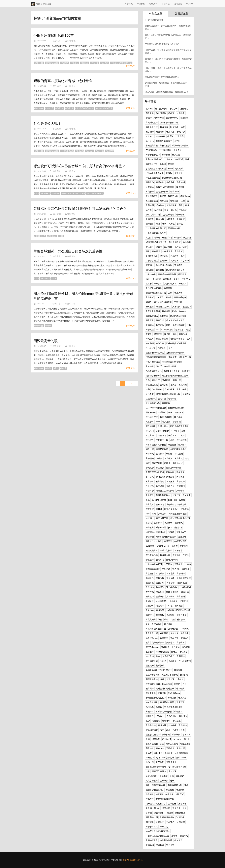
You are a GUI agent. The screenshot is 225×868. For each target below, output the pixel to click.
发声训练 (164, 256)
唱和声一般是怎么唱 (169, 196)
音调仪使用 (171, 762)
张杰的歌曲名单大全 (155, 173)
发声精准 (174, 261)
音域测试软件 (152, 123)
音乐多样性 (151, 725)
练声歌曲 (150, 527)
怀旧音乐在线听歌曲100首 (54, 35)
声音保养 (185, 633)
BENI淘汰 (150, 546)
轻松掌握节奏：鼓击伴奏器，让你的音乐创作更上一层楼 (168, 85)
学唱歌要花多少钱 (178, 449)
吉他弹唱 (186, 647)
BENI (170, 169)
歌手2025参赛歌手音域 (156, 767)
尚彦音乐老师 (168, 215)
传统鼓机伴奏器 (177, 339)
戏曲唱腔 (166, 380)
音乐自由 (177, 422)
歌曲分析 (160, 615)
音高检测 (150, 205)
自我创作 (150, 192)
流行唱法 (184, 109)
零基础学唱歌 (152, 730)
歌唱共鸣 (184, 836)
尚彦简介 (185, 261)
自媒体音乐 (167, 251)
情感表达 (180, 472)
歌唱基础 (150, 845)
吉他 (187, 458)
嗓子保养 (180, 215)
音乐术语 (184, 652)
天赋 (188, 330)
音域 (37, 236)
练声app (56, 193)
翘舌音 (174, 836)
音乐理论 (180, 776)
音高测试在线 (152, 385)
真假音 (149, 334)
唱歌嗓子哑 (178, 463)
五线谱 (171, 532)
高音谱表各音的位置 (167, 274)
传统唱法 (150, 518)
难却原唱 (164, 633)
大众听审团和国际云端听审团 (159, 238)
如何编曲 (179, 606)
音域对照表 (165, 555)
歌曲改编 (160, 325)
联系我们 (190, 4)
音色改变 (160, 748)
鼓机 (148, 500)
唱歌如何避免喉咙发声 (166, 537)
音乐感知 (150, 587)
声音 (189, 325)
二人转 (182, 435)
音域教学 (150, 468)
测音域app (39, 63)
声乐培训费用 (185, 661)
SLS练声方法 (167, 330)
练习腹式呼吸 (161, 109)
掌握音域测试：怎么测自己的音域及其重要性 (68, 251)
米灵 (185, 808)
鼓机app (149, 136)
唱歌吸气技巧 (185, 357)
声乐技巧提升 (168, 656)
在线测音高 (151, 399)
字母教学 (185, 509)
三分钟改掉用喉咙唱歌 (156, 408)
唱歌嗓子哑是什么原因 (156, 164)
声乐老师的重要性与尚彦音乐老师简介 (162, 77)
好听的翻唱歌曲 (163, 495)
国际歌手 (150, 224)
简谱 (158, 224)
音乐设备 (181, 481)
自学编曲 (172, 725)
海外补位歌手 (166, 840)
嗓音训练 (172, 399)
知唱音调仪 (181, 758)
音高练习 (160, 560)
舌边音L (176, 569)
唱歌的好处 (151, 412)
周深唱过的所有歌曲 (178, 514)
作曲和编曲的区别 (164, 265)
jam (170, 527)
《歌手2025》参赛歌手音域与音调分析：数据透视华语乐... (168, 70)
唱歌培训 (176, 735)
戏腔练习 (179, 412)
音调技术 (178, 564)
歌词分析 (150, 601)
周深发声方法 (152, 679)
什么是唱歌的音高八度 (85, 108)
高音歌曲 (150, 113)
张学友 (180, 224)
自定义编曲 (151, 620)
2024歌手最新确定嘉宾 (156, 357)
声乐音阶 (176, 307)
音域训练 (164, 385)
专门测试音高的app (95, 193)
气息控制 (168, 159)
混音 (148, 643)
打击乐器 (180, 136)
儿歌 (170, 293)
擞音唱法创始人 (153, 808)
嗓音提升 (172, 445)
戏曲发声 (150, 652)
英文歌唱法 (169, 389)
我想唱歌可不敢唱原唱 (176, 504)
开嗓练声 (160, 822)
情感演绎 (150, 560)
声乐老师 (166, 569)
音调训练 (181, 656)
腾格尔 (169, 297)
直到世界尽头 (172, 118)
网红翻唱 (179, 169)
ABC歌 (169, 606)
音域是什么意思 (167, 702)
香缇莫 (171, 113)
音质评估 (160, 596)
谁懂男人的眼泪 (163, 307)
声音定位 (150, 504)
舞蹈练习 (170, 643)
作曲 (148, 771)
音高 (148, 739)
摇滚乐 (169, 173)
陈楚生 (175, 546)
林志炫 (167, 463)
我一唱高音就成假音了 (156, 804)
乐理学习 (150, 606)
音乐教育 (178, 550)
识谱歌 (176, 279)
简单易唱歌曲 (158, 643)
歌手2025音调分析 (154, 159)
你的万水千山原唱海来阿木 (158, 831)
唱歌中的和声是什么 (155, 353)
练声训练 (170, 845)
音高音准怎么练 (184, 578)
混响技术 (170, 748)
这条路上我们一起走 (155, 744)
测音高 (49, 326)
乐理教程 (141, 4)
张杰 (158, 656)
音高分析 (160, 270)
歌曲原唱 (187, 242)
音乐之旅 (105, 63)
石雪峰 (186, 555)
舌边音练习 (151, 435)
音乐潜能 (178, 150)
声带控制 (162, 514)
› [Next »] (136, 384)
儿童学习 (150, 422)
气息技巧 (170, 822)
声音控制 (181, 596)
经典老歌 (85, 63)
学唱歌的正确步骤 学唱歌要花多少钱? (162, 44)
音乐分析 (150, 297)
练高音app (185, 196)
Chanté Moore (163, 546)
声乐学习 (168, 541)
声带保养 (180, 491)
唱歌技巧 (150, 615)
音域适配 (181, 822)
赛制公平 (156, 380)
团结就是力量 (152, 550)
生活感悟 (182, 537)
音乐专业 (100, 151)
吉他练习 (150, 712)
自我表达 (170, 219)
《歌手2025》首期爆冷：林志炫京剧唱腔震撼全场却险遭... (168, 51)
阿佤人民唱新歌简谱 (165, 758)
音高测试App (180, 297)
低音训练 (150, 689)
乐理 (37, 193)
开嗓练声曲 (173, 629)
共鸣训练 (185, 629)
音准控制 (160, 454)
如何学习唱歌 (152, 702)
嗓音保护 (180, 689)
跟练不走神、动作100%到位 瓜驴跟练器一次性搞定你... (168, 36)
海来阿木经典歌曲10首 (156, 629)
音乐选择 (150, 247)
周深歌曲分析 (174, 228)
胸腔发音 (172, 435)
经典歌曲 (150, 307)
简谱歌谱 (160, 845)
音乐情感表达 (152, 261)
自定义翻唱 (157, 463)
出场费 (149, 753)
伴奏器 (171, 164)
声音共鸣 (150, 454)
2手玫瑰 (180, 679)
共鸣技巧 (150, 762)
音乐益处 (177, 721)
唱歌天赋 (80, 151)
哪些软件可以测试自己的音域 (74, 193)
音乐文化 (176, 647)
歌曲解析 (170, 790)
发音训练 (160, 583)
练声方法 (176, 155)
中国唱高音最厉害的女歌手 (158, 146)
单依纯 (149, 523)
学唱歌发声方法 (175, 785)
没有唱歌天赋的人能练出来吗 (159, 684)
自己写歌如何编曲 (154, 288)
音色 (43, 236)
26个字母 (170, 583)
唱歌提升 (150, 666)
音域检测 (173, 601)
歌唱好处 (150, 583)
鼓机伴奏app (174, 693)
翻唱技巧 (177, 380)
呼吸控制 (181, 182)
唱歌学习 (178, 527)
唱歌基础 (164, 201)
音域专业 (187, 495)
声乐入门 (164, 827)
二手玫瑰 (150, 486)
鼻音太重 (178, 173)
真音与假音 (182, 389)
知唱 (154, 514)
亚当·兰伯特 (172, 587)
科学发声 (181, 620)
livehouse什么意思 (177, 500)
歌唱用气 (186, 371)
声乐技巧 (162, 412)
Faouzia (169, 813)
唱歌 (148, 251)
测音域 (159, 247)
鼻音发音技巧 (152, 633)
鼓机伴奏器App (152, 675)
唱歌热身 (186, 569)
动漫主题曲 (163, 426)
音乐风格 (170, 578)
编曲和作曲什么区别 (169, 123)
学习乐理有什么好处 (154, 20)
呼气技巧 (160, 762)
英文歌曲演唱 (152, 201)
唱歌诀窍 (170, 472)
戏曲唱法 (165, 647)
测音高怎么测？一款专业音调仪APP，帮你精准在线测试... (168, 27)
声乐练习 (178, 265)
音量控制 (164, 638)
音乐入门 (90, 151)
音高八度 (50, 108)
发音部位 (150, 481)
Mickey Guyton (179, 311)
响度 (183, 127)
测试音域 (185, 592)
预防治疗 (150, 132)
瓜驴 (148, 721)
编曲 (175, 334)
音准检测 (168, 458)
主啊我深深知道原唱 (155, 472)
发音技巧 (186, 279)
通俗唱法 (150, 458)
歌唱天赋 (181, 219)
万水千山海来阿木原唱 (166, 366)
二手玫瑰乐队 (152, 638)
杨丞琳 (170, 136)
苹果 (158, 422)
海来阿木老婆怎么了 (175, 270)
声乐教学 (174, 256)
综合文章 (153, 4)
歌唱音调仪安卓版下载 (156, 293)
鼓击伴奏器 (182, 615)
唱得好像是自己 (171, 509)
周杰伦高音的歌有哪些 (172, 362)
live (157, 330)
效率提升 (181, 113)
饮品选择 (174, 638)
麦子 (189, 201)
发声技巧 (181, 748)
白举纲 (149, 813)
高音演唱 (162, 693)
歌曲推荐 (160, 468)
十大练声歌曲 (185, 587)
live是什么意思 (163, 652)
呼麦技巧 (150, 758)
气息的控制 (171, 716)
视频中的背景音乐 (154, 371)
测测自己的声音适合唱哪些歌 (159, 302)
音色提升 (156, 251)
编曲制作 (183, 716)
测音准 (174, 652)
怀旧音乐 (75, 63)
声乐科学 (150, 491)
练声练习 (182, 445)
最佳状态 (150, 477)
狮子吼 (187, 739)
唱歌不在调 (182, 583)
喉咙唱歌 (166, 403)
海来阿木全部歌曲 (178, 316)
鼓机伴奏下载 (152, 196)
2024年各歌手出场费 (163, 753)
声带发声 (174, 633)
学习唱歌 (160, 573)
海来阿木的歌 (179, 325)
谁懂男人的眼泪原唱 (165, 491)
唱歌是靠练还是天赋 (179, 426)
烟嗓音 (159, 707)
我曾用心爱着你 (153, 376)
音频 (172, 776)
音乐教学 (110, 151)
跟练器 (149, 284)
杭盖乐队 (160, 587)
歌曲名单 (160, 486)
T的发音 (160, 794)
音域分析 (181, 132)
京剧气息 (160, 343)
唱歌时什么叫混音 (154, 541)
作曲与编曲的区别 (154, 564)
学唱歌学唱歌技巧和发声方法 (159, 670)
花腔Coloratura (152, 647)
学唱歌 (169, 454)
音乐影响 (150, 537)
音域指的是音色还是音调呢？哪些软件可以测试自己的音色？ (80, 209)
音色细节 (150, 573)
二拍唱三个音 (162, 440)
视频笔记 (160, 481)
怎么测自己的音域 (170, 675)
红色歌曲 (164, 316)
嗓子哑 (167, 334)
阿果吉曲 (174, 127)
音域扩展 (184, 675)
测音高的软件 (172, 560)
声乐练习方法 (152, 417)
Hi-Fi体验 (179, 417)
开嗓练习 (183, 284)
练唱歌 (49, 368)
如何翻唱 (150, 343)
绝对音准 (70, 108)
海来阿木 (183, 385)
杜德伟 (188, 564)
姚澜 (148, 389)
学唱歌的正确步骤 (164, 712)
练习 (189, 339)
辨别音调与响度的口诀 (180, 518)
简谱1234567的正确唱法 (157, 776)
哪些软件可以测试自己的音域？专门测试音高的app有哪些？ (79, 166)
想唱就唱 (160, 666)
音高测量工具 (162, 518)
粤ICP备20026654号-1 (132, 860)
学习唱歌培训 (152, 661)
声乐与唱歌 (151, 426)
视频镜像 (150, 707)
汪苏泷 (163, 661)
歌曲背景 (150, 495)
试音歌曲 (180, 817)
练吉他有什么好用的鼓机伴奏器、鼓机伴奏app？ (167, 92)
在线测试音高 (180, 541)
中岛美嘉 (178, 302)
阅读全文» (131, 66)
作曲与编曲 (151, 274)
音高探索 (166, 422)
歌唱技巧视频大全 (164, 141)
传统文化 (169, 794)
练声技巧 (156, 739)
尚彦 (168, 730)
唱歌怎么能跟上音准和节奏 (158, 735)
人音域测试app (181, 753)
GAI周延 (160, 297)
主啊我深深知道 (153, 569)
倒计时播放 (161, 113)
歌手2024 (175, 192)
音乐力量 (181, 643)
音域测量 (162, 725)
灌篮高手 (158, 334)
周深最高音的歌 (46, 341)
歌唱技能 (174, 201)
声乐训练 (158, 284)
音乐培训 (164, 781)
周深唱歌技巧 (170, 284)
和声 (148, 514)
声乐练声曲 (182, 440)
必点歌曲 (160, 205)
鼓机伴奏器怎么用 (176, 408)
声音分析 (160, 578)
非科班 (159, 509)
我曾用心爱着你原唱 (165, 187)
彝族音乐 (150, 578)
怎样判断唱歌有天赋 (175, 353)
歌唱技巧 (187, 307)
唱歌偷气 (179, 523)
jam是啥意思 (162, 601)
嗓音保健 (187, 238)
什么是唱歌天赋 (68, 151)
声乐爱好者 (151, 348)
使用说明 (178, 4)
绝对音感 (60, 108)
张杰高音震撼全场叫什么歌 (168, 394)
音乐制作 (181, 573)
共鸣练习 (150, 339)
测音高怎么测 (152, 817)
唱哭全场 (150, 182)
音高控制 (158, 523)
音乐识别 (179, 454)
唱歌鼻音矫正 (152, 127)
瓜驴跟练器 (161, 527)
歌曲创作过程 (172, 592)
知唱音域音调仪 (52, 63)
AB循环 (177, 238)
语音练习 (162, 435)
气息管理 (156, 721)
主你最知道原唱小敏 (173, 707)
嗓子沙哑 (180, 187)
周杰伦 (177, 684)
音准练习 (160, 504)
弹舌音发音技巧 (153, 155)
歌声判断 (166, 155)
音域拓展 (150, 366)
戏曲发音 (167, 279)
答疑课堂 (166, 4)
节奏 (160, 620)
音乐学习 (174, 109)
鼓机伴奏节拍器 (153, 403)
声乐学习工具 (152, 827)
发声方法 (176, 495)
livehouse (177, 739)
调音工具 (150, 320)
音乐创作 (160, 182)
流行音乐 (150, 141)
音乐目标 (179, 251)
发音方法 (170, 679)
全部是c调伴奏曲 (174, 468)
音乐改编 (183, 334)
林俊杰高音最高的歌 (165, 799)
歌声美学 (168, 288)
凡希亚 (172, 224)
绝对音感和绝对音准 (104, 108)
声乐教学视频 (152, 555)
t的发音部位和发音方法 (156, 242)
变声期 (173, 385)
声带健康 (180, 477)
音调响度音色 (152, 840)
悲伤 (172, 781)
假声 (162, 730)
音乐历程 (178, 293)
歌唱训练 (150, 325)
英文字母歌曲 (152, 781)
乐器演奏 (150, 794)
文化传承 (95, 63)
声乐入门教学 (166, 550)
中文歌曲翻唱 (165, 150)
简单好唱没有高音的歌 (156, 445)
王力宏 (177, 141)
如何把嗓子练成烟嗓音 (156, 532)
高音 (56, 368)
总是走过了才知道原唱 (156, 169)
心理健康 (158, 210)
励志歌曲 (168, 247)
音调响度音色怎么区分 (156, 698)
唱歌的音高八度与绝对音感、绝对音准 (63, 81)
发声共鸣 (150, 592)
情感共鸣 (65, 63)
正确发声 (172, 357)
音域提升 (172, 804)
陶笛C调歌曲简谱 (172, 371)
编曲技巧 (150, 596)
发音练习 (160, 592)
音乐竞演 (180, 702)
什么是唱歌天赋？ (47, 123)
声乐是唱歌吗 (162, 449)
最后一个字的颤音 (154, 624)
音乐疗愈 (170, 615)
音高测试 (172, 661)
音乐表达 (170, 132)
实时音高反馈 (175, 242)
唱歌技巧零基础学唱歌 (156, 785)
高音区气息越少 (159, 771)
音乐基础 (183, 725)
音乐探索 (170, 481)
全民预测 (168, 564)
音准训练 (150, 187)
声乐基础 (183, 210)
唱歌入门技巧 (172, 744)
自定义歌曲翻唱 (153, 311)
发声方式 (179, 458)
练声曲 (149, 210)
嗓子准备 (168, 624)
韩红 (148, 463)
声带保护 (150, 509)
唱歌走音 (178, 712)
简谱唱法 (150, 265)
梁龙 (183, 431)
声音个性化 (171, 205)
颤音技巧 (150, 449)
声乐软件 (150, 440)
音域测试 (164, 127)
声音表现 (170, 596)
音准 (61, 236)
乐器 (148, 380)
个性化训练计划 (153, 215)
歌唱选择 (172, 698)
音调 (164, 224)
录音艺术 (160, 320)
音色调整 (166, 311)
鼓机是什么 (180, 813)
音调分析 (160, 219)
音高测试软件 (166, 417)
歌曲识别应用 (162, 339)
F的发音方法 (151, 150)
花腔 (173, 620)
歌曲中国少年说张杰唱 (176, 343)
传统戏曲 (170, 182)
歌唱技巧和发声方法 (155, 118)
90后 (170, 412)
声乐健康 (150, 330)
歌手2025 (167, 739)
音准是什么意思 (159, 500)
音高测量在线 (162, 192)
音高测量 (178, 670)
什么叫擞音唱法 (153, 362)
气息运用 (162, 348)
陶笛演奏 (150, 822)
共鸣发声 (150, 799)
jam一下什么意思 (153, 279)
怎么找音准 (157, 389)
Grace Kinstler (162, 431)
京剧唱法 (184, 118)
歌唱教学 (166, 721)
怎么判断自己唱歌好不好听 (178, 610)
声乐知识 (129, 4)
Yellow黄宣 (160, 136)
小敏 (172, 440)
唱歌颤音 (182, 274)
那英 (166, 210)
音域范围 (160, 610)
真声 (183, 256)
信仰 (184, 684)
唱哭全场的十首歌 (180, 146)
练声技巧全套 (181, 247)
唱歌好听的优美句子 (155, 790)
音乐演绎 (180, 790)
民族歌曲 (160, 716)
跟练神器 (182, 804)
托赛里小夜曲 (179, 730)
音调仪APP (181, 532)
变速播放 (164, 261)
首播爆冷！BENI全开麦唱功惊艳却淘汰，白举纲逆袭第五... (168, 60)
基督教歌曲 (151, 693)
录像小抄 (150, 610)
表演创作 (181, 486)
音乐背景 (170, 573)
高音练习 (150, 748)
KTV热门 (175, 431)
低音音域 (176, 555)
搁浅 (162, 679)
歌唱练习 (150, 219)
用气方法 (172, 771)
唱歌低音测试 (152, 316)
